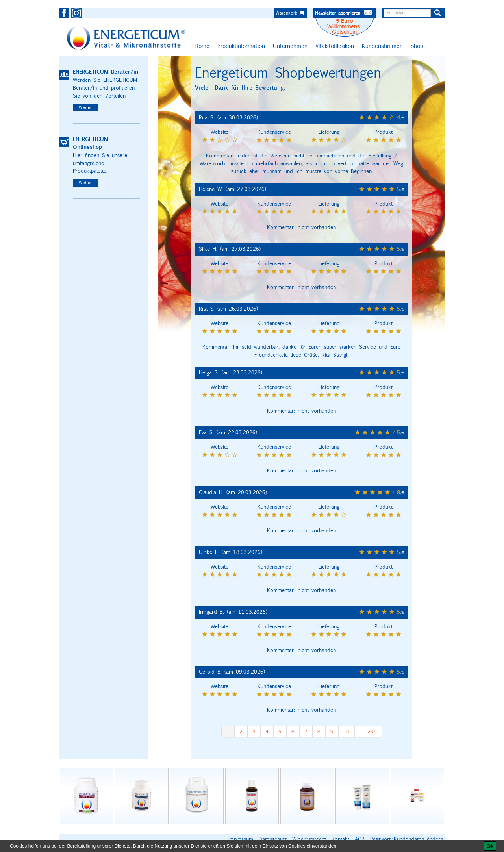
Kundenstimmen (382, 46)
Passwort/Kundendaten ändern (407, 839)
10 (346, 732)
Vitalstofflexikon (335, 46)
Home (202, 46)
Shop (417, 46)
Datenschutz (273, 839)
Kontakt (340, 839)
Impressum (241, 839)
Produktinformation (241, 46)
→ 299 (368, 732)
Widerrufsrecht (309, 839)
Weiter (85, 107)
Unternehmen (290, 46)
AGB (360, 839)
